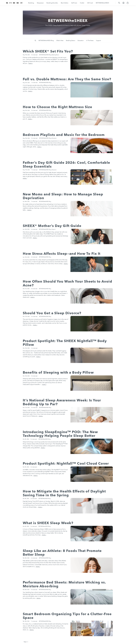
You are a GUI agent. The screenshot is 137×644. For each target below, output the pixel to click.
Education (81, 41)
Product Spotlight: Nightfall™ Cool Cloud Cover (66, 464)
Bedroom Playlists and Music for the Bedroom (64, 135)
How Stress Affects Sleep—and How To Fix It (62, 254)
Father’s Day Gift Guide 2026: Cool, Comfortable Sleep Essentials (66, 165)
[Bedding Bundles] (52, 3)
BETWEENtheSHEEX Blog (46, 41)
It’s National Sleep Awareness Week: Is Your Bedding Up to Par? (62, 402)
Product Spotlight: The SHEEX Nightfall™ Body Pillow (65, 343)
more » (30, 63)
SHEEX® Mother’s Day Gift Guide (52, 226)
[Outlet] (82, 3)
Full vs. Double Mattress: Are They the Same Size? (67, 79)
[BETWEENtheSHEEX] (102, 3)
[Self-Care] (74, 3)
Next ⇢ (26, 642)
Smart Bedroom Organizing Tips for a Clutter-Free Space (67, 616)
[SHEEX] (15, 3)
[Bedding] (31, 3)
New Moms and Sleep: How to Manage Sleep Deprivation (63, 196)
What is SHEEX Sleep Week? (48, 523)
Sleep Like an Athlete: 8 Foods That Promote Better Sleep (62, 553)
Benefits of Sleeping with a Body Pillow (58, 373)
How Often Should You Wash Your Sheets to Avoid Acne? (67, 283)
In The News (90, 41)
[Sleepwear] (40, 3)
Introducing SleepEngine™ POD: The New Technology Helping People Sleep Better (60, 434)
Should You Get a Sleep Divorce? (52, 313)
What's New (60, 41)
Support (98, 41)
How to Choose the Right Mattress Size (57, 107)
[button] (119, 3)
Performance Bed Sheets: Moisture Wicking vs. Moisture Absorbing (64, 584)
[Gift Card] (90, 3)
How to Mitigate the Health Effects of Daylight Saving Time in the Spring (64, 493)
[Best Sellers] (65, 3)
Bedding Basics (71, 41)
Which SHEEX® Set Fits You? (48, 51)
